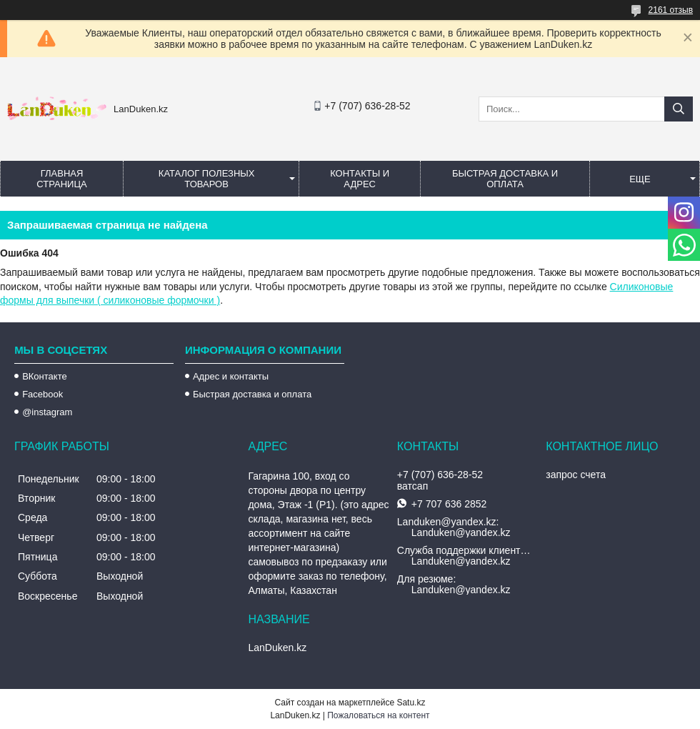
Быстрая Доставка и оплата (505, 179)
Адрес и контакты (231, 376)
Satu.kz (411, 703)
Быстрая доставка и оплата (252, 394)
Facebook (42, 394)
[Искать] (679, 109)
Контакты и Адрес (360, 179)
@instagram (47, 412)
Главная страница (61, 179)
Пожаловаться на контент (378, 715)
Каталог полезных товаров (207, 179)
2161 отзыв (671, 10)
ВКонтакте (45, 376)
